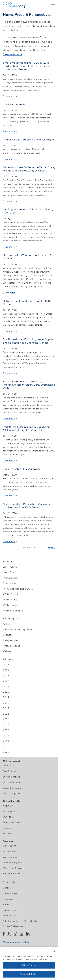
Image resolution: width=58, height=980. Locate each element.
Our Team (8, 817)
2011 (6, 741)
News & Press (10, 893)
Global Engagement (13, 863)
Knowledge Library (13, 874)
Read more (10, 96)
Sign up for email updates (18, 942)
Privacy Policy (10, 910)
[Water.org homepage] (15, 5)
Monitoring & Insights (14, 868)
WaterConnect (11, 857)
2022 (6, 681)
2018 (6, 703)
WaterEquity (11, 605)
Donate (7, 766)
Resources (8, 899)
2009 (6, 752)
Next (52, 548)
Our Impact (9, 811)
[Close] (54, 951)
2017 (6, 708)
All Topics (9, 562)
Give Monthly (10, 771)
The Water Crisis (12, 822)
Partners (8, 828)
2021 (6, 687)
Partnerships (11, 578)
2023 (6, 676)
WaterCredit (11, 594)
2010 (6, 747)
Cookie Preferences (13, 926)
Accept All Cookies (29, 974)
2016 (6, 714)
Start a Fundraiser (13, 777)
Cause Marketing (12, 788)
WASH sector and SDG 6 (18, 589)
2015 (6, 719)
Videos (7, 651)
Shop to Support (12, 793)
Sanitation (9, 583)
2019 (6, 697)
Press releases (12, 646)
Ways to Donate (11, 782)
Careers (7, 888)
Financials (8, 834)
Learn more (10, 293)
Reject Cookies (29, 965)
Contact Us (9, 882)
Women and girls (13, 611)
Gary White (10, 567)
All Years (8, 659)
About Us (8, 806)
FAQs (6, 904)
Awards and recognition (17, 629)
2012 (6, 736)
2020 (6, 692)
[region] (29, 964)
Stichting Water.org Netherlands (20, 921)
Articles (8, 624)
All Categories (11, 619)
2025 (6, 665)
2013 (6, 730)
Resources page (12, 54)
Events (7, 635)
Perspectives (11, 640)
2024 (6, 670)
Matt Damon (11, 572)
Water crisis (10, 600)
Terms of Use (10, 916)
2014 (6, 725)
